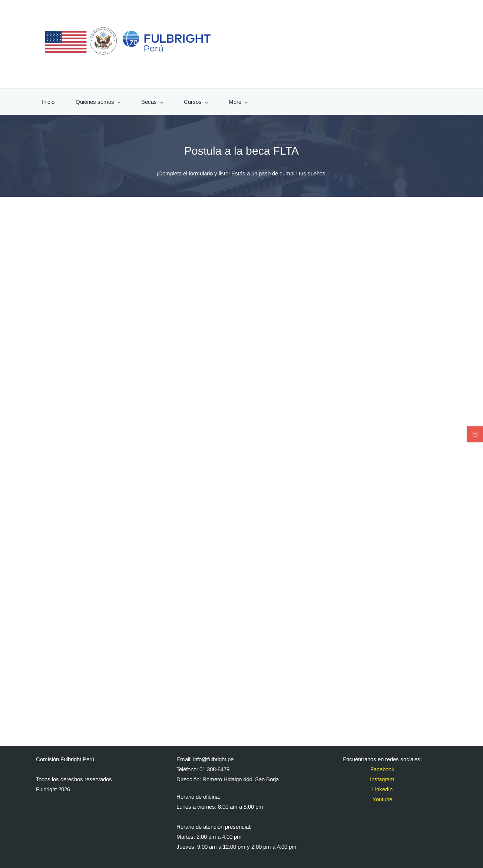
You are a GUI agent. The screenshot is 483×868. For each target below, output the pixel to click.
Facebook (382, 765)
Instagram (382, 775)
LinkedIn (382, 786)
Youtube (382, 796)
